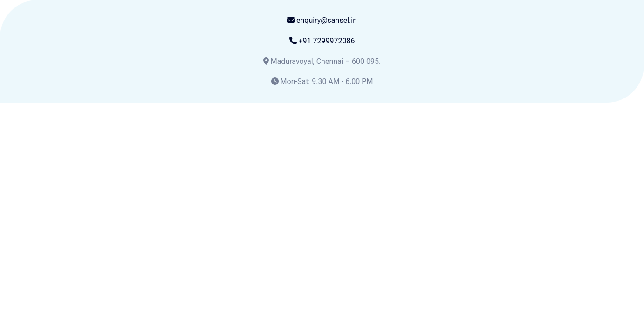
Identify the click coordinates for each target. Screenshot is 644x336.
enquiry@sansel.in (322, 20)
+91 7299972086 (322, 41)
